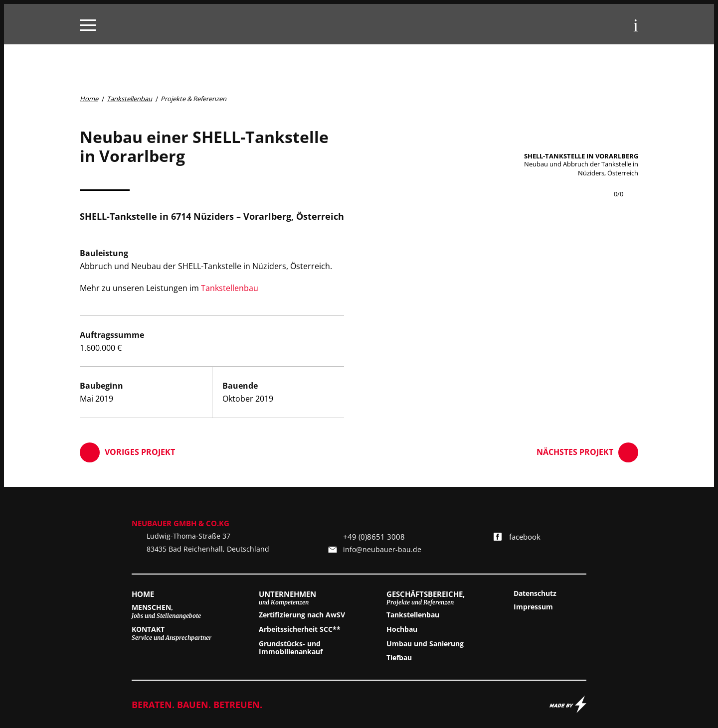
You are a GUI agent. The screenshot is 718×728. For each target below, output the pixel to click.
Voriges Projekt (127, 452)
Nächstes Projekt (587, 452)
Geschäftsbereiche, (426, 598)
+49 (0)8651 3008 (374, 537)
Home (143, 594)
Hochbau (402, 630)
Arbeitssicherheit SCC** (300, 630)
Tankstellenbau (230, 288)
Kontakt (172, 633)
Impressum (533, 607)
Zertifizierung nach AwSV (302, 615)
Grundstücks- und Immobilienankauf (291, 648)
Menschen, (166, 611)
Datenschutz (535, 594)
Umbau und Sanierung (425, 644)
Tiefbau (399, 658)
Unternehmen (287, 598)
